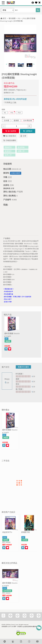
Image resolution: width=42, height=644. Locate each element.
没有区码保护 (16, 173)
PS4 (19, 113)
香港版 (16, 121)
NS (5, 113)
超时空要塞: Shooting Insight (12, 335)
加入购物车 (11, 131)
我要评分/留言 (23, 367)
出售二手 (22, 151)
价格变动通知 (9, 140)
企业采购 (22, 147)
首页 (3, 18)
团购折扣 (10, 147)
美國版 (8, 341)
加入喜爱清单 (9, 136)
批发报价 (10, 151)
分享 (23, 136)
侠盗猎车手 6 (7, 532)
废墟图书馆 (26, 532)
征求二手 (10, 155)
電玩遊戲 (12, 18)
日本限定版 (28, 121)
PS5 (19, 18)
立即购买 (28, 131)
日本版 (6, 121)
